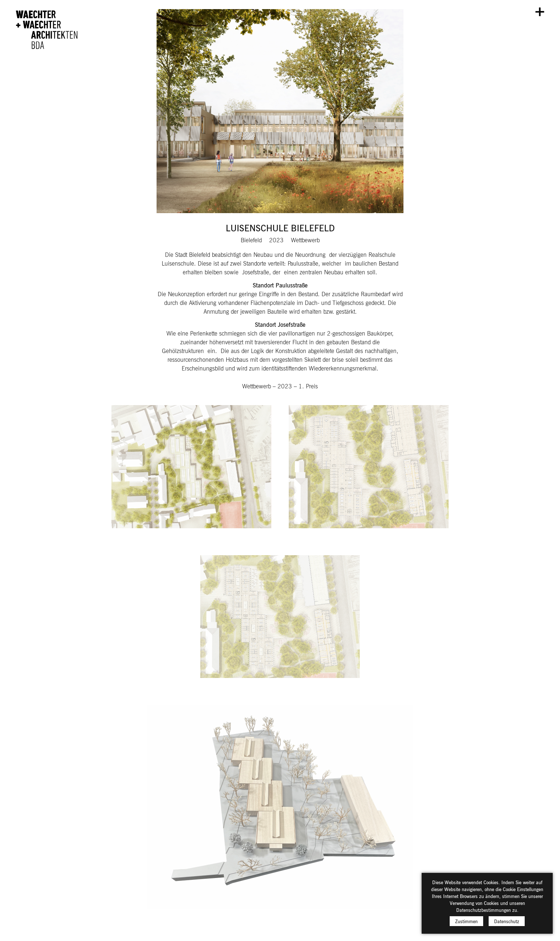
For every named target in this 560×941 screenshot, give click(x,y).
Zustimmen (466, 921)
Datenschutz (507, 921)
